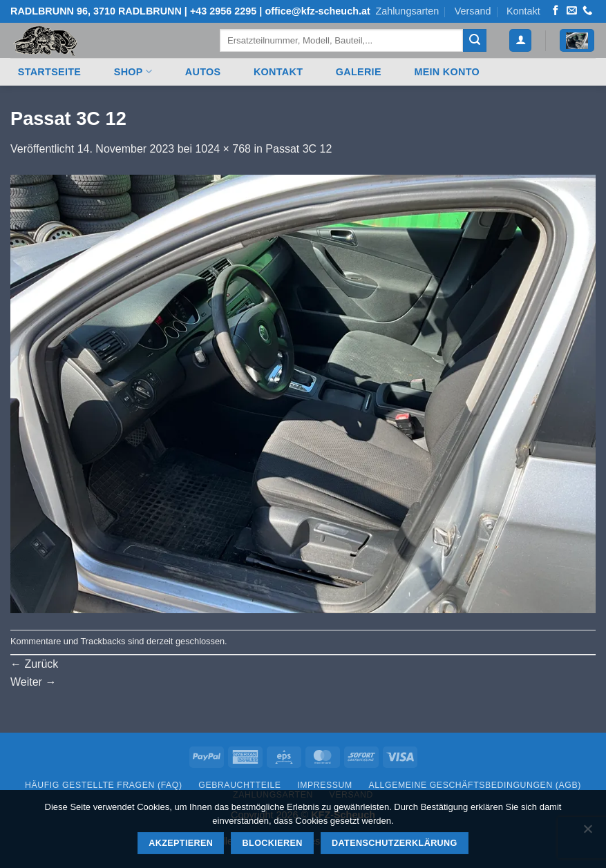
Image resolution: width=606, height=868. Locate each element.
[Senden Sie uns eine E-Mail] (571, 11)
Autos (203, 72)
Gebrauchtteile (239, 785)
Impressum (325, 785)
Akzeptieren (181, 843)
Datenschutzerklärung (395, 843)
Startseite (49, 72)
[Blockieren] (587, 833)
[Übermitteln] (475, 41)
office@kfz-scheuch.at (317, 11)
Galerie (359, 72)
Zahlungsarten (407, 11)
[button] (520, 40)
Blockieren (273, 843)
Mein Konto (447, 72)
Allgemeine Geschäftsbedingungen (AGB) (474, 785)
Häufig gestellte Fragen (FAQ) (104, 785)
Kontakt (523, 11)
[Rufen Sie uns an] (587, 11)
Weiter (33, 682)
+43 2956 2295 (223, 11)
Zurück (34, 664)
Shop (133, 71)
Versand (473, 11)
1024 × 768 (223, 149)
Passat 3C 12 (299, 149)
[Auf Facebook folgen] (556, 11)
